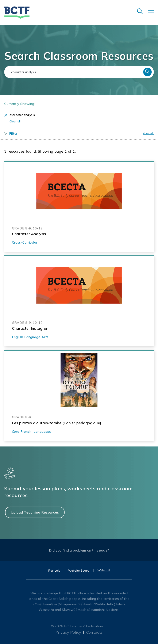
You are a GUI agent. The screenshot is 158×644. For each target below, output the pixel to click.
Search (147, 72)
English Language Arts (30, 337)
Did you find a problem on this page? (79, 550)
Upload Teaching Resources (35, 512)
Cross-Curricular (25, 242)
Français (54, 571)
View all (148, 133)
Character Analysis (29, 234)
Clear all (15, 121)
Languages (43, 432)
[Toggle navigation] (153, 15)
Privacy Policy (68, 632)
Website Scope (79, 571)
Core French (22, 432)
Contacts (94, 632)
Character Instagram (31, 328)
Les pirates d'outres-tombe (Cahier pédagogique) (57, 423)
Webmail (104, 570)
